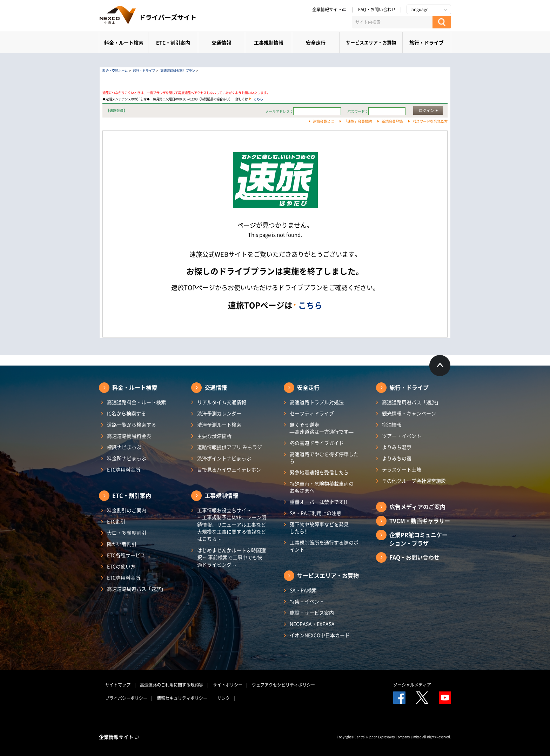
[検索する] (442, 22)
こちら (258, 99)
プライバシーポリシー (126, 698)
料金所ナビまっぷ (127, 458)
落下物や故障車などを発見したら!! (319, 528)
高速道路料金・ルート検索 (136, 402)
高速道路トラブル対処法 (317, 402)
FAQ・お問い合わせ (377, 9)
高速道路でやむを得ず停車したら (324, 457)
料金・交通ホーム (115, 71)
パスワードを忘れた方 (430, 121)
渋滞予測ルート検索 (219, 424)
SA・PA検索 (303, 590)
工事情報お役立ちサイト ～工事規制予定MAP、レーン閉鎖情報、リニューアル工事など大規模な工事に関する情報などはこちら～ (232, 524)
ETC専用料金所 (124, 469)
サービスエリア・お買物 (371, 42)
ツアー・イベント (402, 436)
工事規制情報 (269, 42)
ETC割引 (116, 521)
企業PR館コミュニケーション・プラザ (418, 539)
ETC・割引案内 (173, 42)
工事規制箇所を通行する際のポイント (324, 546)
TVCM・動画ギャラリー (420, 521)
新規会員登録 (392, 121)
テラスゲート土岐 (402, 469)
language (420, 9)
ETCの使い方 (121, 566)
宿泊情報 (392, 424)
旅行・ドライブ (427, 42)
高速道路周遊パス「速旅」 (136, 589)
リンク (223, 698)
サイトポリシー (228, 685)
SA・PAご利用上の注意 (316, 513)
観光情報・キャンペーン (409, 413)
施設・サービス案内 (312, 613)
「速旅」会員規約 (358, 121)
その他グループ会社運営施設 (414, 481)
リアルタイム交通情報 (222, 402)
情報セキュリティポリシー (182, 698)
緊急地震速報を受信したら (319, 472)
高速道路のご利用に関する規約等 (172, 685)
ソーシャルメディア (412, 685)
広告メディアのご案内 (417, 507)
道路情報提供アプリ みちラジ (230, 447)
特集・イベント (307, 601)
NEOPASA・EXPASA (312, 624)
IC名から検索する (126, 413)
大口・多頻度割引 (127, 533)
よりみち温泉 (397, 447)
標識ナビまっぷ (124, 447)
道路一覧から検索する (132, 424)
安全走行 (316, 42)
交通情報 (221, 42)
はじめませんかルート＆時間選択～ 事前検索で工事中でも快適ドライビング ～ (232, 557)
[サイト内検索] (392, 22)
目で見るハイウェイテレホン (229, 469)
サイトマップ (118, 685)
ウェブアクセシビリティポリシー (283, 685)
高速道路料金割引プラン (178, 71)
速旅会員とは (323, 121)
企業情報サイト (329, 9)
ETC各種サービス (126, 555)
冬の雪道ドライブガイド (317, 443)
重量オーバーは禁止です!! (318, 502)
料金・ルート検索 (124, 42)
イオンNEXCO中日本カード (320, 635)
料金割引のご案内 (127, 510)
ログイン (427, 110)
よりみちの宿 (397, 458)
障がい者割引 (122, 544)
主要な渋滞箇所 (214, 436)
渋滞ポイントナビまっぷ (224, 458)
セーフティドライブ (312, 413)
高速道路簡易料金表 (129, 436)
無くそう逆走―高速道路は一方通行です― (322, 428)
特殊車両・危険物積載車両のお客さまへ (322, 487)
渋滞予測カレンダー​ (219, 413)
